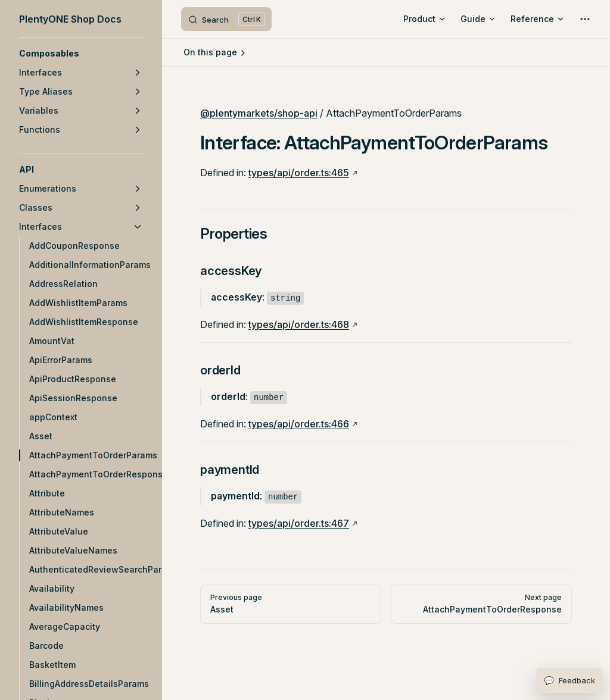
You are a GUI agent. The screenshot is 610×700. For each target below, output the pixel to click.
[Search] (226, 19)
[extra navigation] (585, 19)
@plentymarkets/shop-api (259, 113)
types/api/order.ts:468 (299, 324)
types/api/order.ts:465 (299, 173)
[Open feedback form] (569, 680)
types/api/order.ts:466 (299, 424)
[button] (81, 54)
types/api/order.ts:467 (299, 523)
